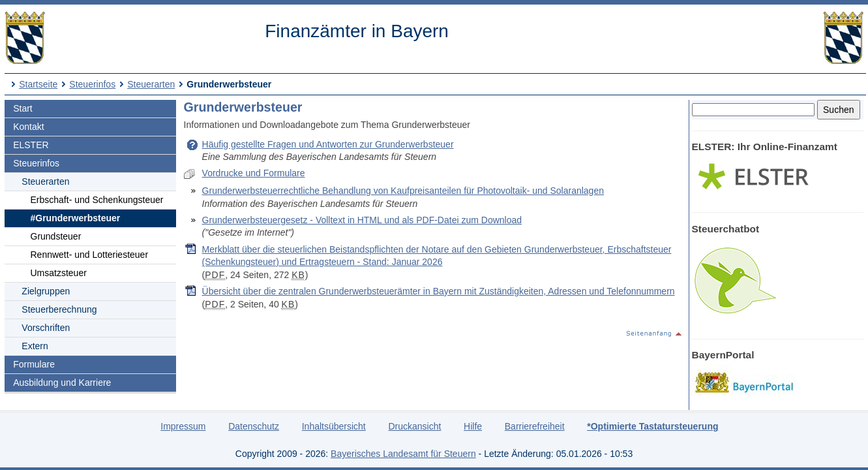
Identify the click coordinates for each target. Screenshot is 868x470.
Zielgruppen (46, 291)
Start (23, 108)
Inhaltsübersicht (334, 426)
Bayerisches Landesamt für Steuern (403, 454)
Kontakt (28, 127)
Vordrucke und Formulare (254, 173)
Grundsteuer (56, 236)
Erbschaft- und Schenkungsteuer (97, 200)
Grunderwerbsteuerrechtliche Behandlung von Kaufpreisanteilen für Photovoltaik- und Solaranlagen (403, 191)
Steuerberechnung (59, 309)
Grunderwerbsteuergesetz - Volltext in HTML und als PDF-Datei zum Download (362, 220)
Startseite (38, 84)
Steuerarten (151, 84)
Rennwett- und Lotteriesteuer (90, 255)
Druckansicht (414, 426)
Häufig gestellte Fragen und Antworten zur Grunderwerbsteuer (328, 144)
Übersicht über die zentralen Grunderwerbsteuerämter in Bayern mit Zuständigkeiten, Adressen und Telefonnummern (439, 291)
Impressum (183, 426)
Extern (35, 346)
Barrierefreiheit (535, 426)
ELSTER (31, 145)
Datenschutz (254, 426)
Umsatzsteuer (59, 273)
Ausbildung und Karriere (62, 383)
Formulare (34, 364)
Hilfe (473, 426)
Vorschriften (46, 328)
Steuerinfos (92, 84)
